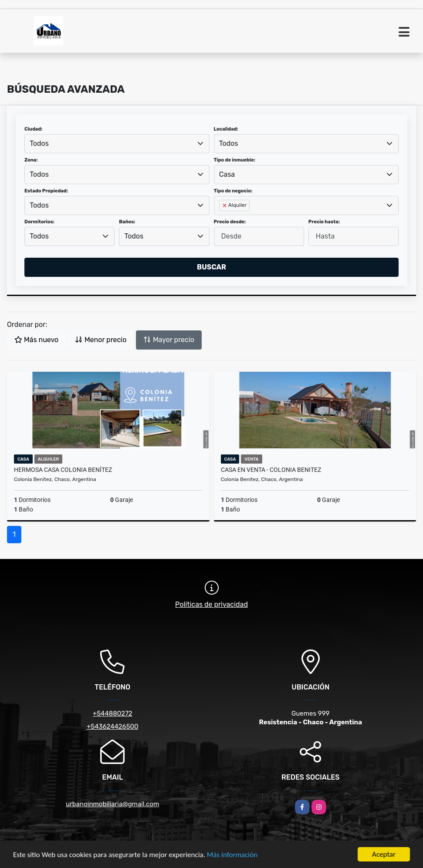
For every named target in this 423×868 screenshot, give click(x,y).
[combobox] (117, 144)
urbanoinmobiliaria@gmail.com (112, 804)
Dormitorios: (39, 222)
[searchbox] (222, 219)
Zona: (31, 160)
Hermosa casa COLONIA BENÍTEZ (63, 470)
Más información (232, 855)
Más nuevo (36, 340)
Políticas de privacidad (211, 604)
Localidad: (226, 129)
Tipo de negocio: (233, 191)
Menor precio (101, 340)
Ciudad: (34, 129)
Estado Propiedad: (46, 191)
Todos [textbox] (39, 143)
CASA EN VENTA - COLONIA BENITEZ (271, 470)
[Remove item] (225, 205)
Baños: (127, 222)
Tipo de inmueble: (235, 160)
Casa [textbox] (227, 174)
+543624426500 (113, 727)
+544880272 (113, 713)
